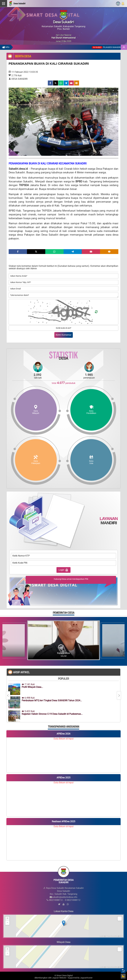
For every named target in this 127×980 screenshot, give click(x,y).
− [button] (7, 923)
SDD (121, 936)
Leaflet (102, 936)
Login (63, 570)
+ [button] (7, 919)
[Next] (118, 90)
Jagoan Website (59, 978)
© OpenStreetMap (112, 936)
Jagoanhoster (86, 978)
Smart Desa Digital (65, 976)
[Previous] (113, 90)
